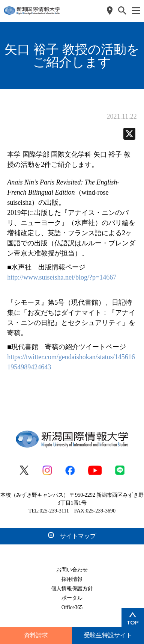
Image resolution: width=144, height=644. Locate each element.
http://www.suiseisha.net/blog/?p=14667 (62, 277)
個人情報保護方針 (72, 589)
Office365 (72, 607)
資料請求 (36, 635)
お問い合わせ (72, 570)
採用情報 (72, 579)
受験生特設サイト (108, 635)
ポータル (72, 598)
